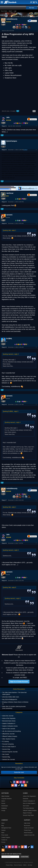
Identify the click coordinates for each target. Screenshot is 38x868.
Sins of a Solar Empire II (29, 803)
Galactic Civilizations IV (29, 801)
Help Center (27, 823)
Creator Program (6, 837)
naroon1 (9, 215)
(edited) (25, 150)
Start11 (3, 801)
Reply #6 (4, 404)
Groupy (3, 810)
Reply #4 (4, 223)
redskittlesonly (12, 19)
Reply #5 (4, 347)
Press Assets (5, 835)
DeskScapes (5, 806)
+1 (3, 146)
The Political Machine (28, 808)
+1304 (3, 199)
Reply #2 (4, 150)
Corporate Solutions (6, 799)
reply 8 (14, 587)
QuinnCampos (12, 141)
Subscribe (25, 857)
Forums (3, 842)
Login (15, 11)
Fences (3, 803)
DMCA (25, 865)
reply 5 (16, 411)
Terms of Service (18, 865)
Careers (3, 830)
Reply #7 (4, 500)
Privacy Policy (9, 865)
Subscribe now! (19, 772)
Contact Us (4, 840)
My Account (27, 826)
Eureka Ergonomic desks (22, 167)
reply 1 (14, 230)
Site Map (30, 865)
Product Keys (27, 830)
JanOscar (10, 193)
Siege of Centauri (27, 813)
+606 (3, 220)
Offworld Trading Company (30, 810)
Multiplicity (4, 808)
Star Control (26, 806)
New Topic (32, 8)
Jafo (8, 117)
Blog (3, 826)
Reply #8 (4, 543)
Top (36, 126)
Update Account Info (29, 835)
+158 (3, 24)
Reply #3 (4, 202)
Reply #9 (4, 581)
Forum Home (4, 11)
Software (5, 793)
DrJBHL (9, 339)
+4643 (3, 344)
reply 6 (16, 550)
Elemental (26, 799)
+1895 (3, 123)
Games (25, 793)
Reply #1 (4, 126)
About (3, 823)
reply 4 (16, 354)
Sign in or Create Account (19, 682)
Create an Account (29, 828)
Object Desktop (5, 796)
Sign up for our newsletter (11, 854)
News (3, 833)
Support (27, 820)
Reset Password (28, 833)
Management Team (6, 828)
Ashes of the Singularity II (29, 796)
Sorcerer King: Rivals (28, 815)
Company (5, 820)
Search (10, 11)
